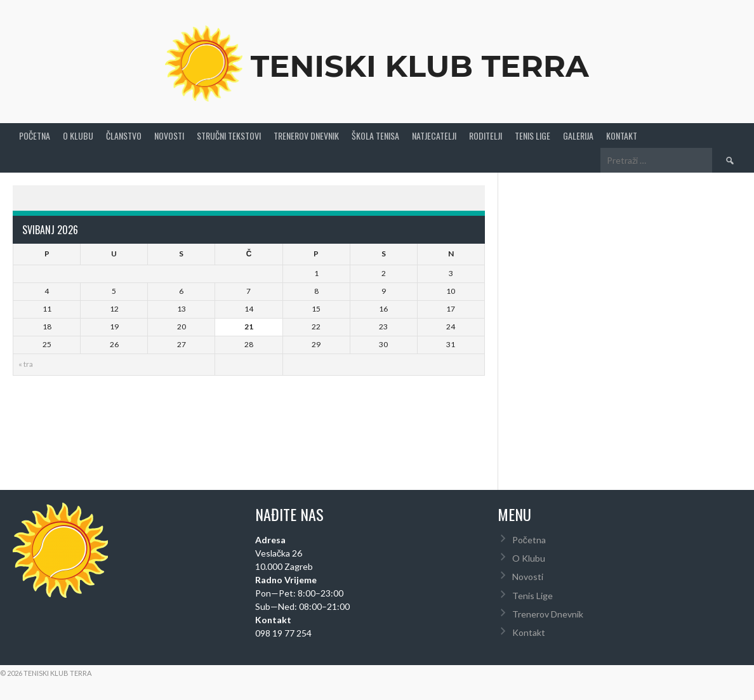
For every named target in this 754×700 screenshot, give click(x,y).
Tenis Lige (532, 135)
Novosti (169, 135)
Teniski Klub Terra (420, 66)
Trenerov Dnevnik (306, 135)
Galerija (578, 135)
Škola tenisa (375, 135)
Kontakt (622, 135)
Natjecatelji (434, 135)
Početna (35, 135)
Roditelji (486, 135)
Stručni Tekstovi (229, 135)
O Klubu (78, 135)
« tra (26, 364)
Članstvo (124, 135)
